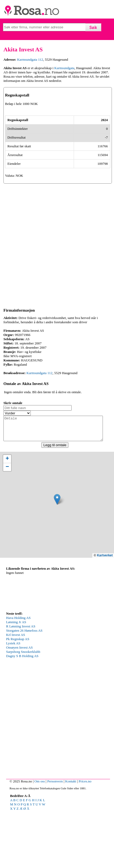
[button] (57, 557)
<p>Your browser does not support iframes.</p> (46, 648)
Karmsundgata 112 (30, 59)
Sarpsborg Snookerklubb (23, 709)
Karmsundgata (64, 68)
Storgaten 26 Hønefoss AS (24, 688)
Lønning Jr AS (16, 679)
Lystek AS (13, 700)
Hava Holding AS (18, 675)
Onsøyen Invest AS (19, 705)
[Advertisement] (57, 297)
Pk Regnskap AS (18, 696)
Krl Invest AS (16, 692)
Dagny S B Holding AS (22, 713)
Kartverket (105, 613)
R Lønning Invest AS (21, 683)
